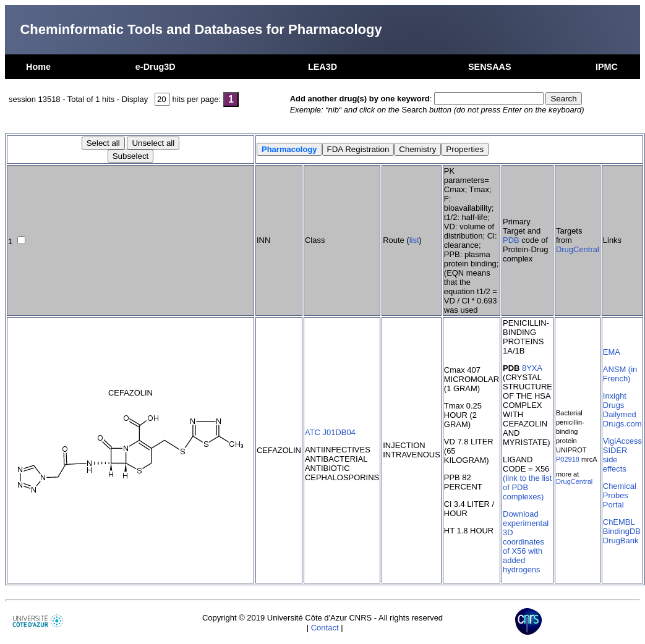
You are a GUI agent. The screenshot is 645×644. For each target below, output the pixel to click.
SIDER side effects (615, 460)
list (414, 240)
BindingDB (622, 531)
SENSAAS (490, 67)
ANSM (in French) (620, 374)
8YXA (532, 368)
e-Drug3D (156, 67)
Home (38, 67)
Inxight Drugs (615, 400)
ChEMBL (619, 522)
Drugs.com (622, 424)
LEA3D (322, 67)
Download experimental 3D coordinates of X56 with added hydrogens (526, 542)
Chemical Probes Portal (620, 495)
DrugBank (621, 540)
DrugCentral (578, 249)
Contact (325, 628)
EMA (612, 352)
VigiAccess (622, 441)
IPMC (607, 67)
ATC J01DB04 (330, 432)
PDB (511, 240)
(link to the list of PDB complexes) (527, 487)
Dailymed (620, 414)
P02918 (568, 459)
